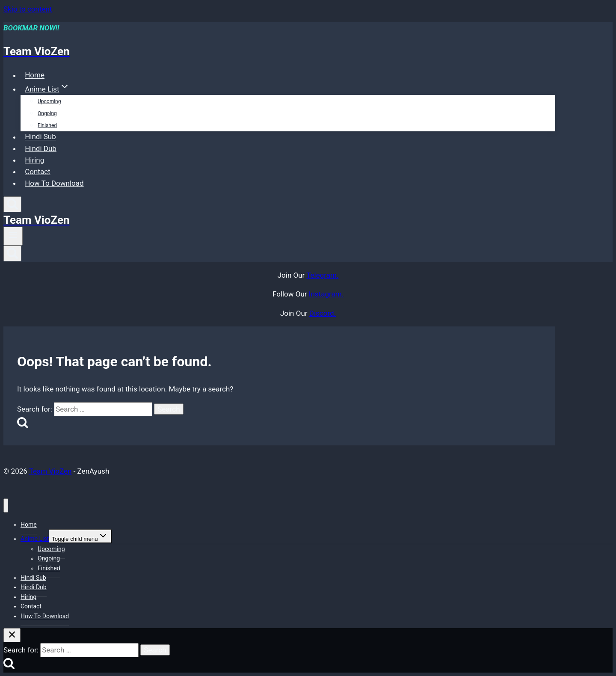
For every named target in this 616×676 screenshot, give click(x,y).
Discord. (323, 313)
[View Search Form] (12, 204)
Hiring (34, 160)
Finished (47, 125)
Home (35, 75)
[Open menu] (13, 236)
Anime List (35, 539)
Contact (37, 172)
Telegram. (322, 275)
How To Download (54, 183)
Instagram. (326, 294)
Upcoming (49, 101)
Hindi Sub (40, 137)
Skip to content (28, 9)
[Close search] (12, 635)
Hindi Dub (41, 148)
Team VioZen (50, 471)
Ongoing (47, 113)
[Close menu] (6, 506)
